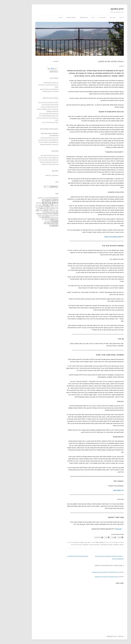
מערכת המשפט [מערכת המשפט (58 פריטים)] (28, 213)
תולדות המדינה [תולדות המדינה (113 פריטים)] (37, 223)
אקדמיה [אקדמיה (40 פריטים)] (42, 205)
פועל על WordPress (98, 636)
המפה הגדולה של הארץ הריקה (36, 122)
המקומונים (102, 544)
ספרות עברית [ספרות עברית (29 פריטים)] (38, 215)
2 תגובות (107, 66)
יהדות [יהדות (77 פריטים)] (32, 210)
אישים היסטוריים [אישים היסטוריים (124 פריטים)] (36, 200)
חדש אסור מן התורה (81, 544)
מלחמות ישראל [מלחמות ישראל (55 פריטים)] (39, 213)
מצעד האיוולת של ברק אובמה (99, 237)
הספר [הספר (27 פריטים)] (43, 209)
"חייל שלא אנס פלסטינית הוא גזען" (35, 107)
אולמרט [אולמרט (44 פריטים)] (26, 198)
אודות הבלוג (99, 18)
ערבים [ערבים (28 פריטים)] (43, 217)
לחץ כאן (105, 529)
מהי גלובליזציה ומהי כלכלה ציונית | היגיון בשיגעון (91, 572)
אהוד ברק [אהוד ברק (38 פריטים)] (31, 198)
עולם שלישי (72, 544)
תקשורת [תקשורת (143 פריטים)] (40, 225)
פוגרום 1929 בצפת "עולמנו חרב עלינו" (34, 142)
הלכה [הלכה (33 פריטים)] (23, 207)
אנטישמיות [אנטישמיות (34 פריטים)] (25, 203)
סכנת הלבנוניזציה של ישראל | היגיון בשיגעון (93, 577)
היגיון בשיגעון (103, 9)
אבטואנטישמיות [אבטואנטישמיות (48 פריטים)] (39, 198)
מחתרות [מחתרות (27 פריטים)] (30, 212)
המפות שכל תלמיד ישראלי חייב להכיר (35, 113)
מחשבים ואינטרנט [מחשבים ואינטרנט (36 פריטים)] (37, 212)
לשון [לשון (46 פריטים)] (43, 212)
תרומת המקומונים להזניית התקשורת (63, 556)
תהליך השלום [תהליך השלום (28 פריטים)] (34, 221)
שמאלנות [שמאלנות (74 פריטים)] (41, 221)
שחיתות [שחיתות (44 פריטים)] (33, 219)
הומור (75, 542)
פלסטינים (67, 542)
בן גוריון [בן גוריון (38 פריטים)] (42, 207)
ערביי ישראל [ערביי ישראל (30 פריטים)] (27, 215)
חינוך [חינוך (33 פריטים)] (43, 210)
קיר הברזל (60, 544)
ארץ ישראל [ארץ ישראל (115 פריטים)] (34, 205)
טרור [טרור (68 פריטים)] (37, 210)
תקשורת (62, 542)
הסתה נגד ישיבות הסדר (93, 544)
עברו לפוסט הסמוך (104, 490)
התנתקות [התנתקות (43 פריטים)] (32, 208)
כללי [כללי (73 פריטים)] (23, 210)
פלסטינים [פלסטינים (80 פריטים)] (32, 217)
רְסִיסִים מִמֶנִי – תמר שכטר (38, 175)
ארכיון (79, 18)
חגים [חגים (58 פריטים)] (27, 208)
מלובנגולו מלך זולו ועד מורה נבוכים (35, 89)
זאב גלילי (102, 542)
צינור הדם (66, 544)
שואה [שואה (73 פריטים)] (38, 219)
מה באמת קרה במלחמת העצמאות (35, 144)
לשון (72, 542)
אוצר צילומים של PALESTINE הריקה (35, 116)
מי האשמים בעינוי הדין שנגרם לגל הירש (34, 140)
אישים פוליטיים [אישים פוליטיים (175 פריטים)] (36, 202)
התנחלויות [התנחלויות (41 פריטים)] (38, 209)
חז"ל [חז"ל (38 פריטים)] (24, 209)
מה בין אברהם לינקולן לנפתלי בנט (35, 138)
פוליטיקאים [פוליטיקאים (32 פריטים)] (39, 217)
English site (70, 18)
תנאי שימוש (107, 636)
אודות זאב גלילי (88, 18)
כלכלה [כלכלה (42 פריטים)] (27, 210)
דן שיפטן (108, 544)
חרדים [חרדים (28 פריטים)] (40, 210)
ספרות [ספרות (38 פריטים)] (43, 215)
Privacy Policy (57, 18)
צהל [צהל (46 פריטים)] (26, 217)
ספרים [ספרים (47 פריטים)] (32, 215)
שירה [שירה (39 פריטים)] (29, 219)
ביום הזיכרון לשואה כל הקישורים (36, 164)
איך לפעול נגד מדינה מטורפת (37, 82)
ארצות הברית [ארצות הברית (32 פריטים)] (25, 205)
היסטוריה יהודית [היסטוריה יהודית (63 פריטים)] (30, 207)
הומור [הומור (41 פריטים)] (38, 207)
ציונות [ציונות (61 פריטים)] (42, 219)
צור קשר (47, 18)
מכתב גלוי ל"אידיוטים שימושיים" (36, 91)
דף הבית (108, 18)
